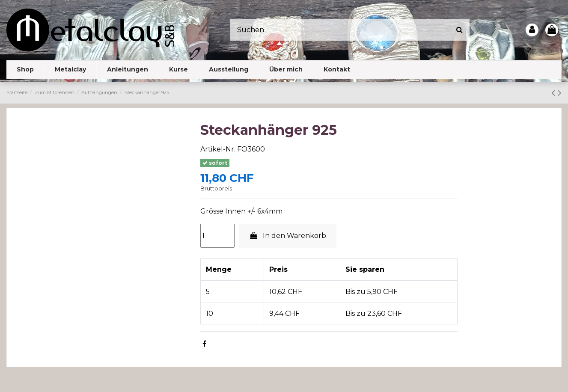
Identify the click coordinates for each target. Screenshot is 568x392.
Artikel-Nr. (218, 149)
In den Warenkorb (288, 236)
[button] (70, 70)
